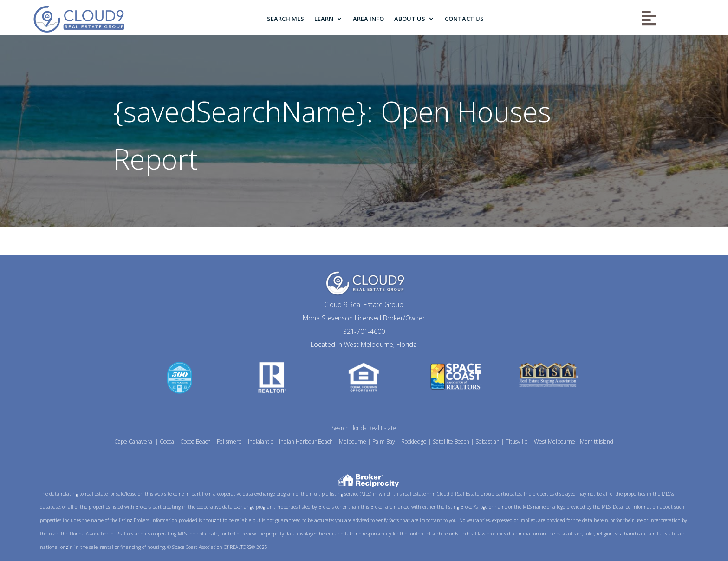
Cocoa (167, 441)
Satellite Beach (451, 441)
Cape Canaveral (134, 441)
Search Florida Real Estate (364, 428)
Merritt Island (597, 441)
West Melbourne (555, 441)
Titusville (517, 441)
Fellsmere (229, 441)
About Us (410, 19)
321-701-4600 (364, 331)
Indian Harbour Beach (306, 441)
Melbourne (353, 441)
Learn (324, 19)
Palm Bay (384, 441)
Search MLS (286, 19)
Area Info (368, 19)
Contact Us (464, 19)
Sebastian (487, 441)
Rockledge (414, 441)
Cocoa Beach (195, 441)
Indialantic (260, 441)
